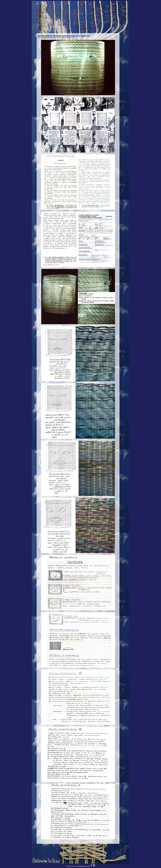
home (76, 864)
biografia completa (82, 864)
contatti (88, 864)
